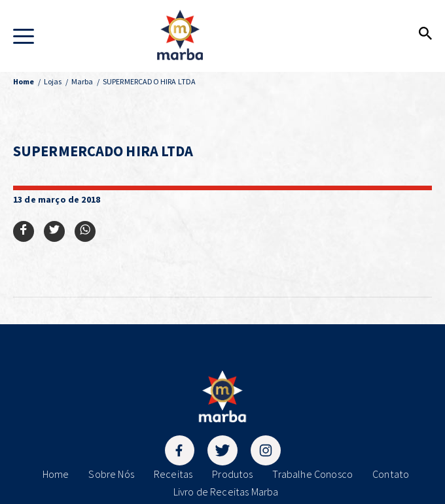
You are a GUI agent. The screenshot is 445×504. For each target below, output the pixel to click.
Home (56, 474)
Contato (391, 474)
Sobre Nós (111, 474)
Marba (82, 81)
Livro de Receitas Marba (226, 492)
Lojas (53, 81)
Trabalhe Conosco (312, 474)
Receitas (173, 474)
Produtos (232, 474)
